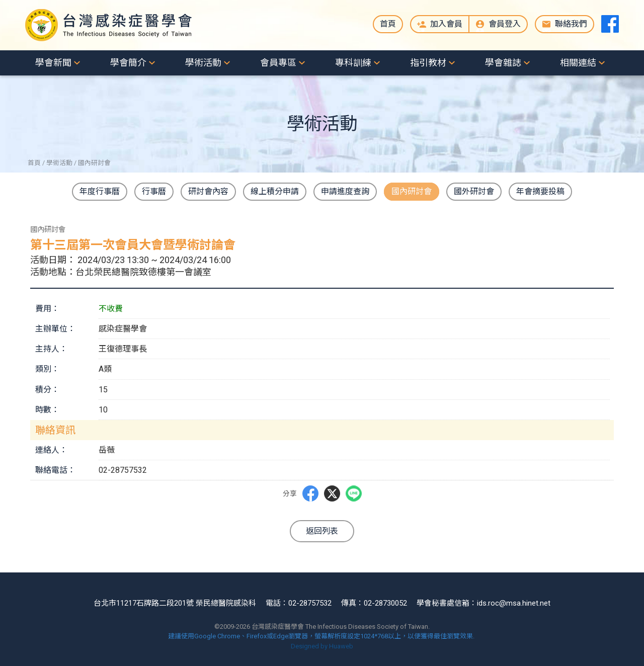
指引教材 (428, 63)
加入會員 (446, 24)
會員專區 (278, 63)
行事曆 (154, 191)
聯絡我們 (571, 24)
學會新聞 (53, 63)
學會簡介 (128, 63)
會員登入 (505, 24)
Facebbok (310, 494)
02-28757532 (310, 603)
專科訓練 (353, 63)
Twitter (332, 493)
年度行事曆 (100, 191)
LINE (354, 493)
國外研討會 (474, 191)
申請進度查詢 (345, 191)
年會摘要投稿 (540, 191)
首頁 (388, 24)
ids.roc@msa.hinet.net (514, 603)
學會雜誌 (503, 63)
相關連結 (578, 63)
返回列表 (322, 531)
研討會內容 (208, 191)
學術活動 (203, 63)
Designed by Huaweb (322, 646)
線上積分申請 (275, 191)
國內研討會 (412, 191)
